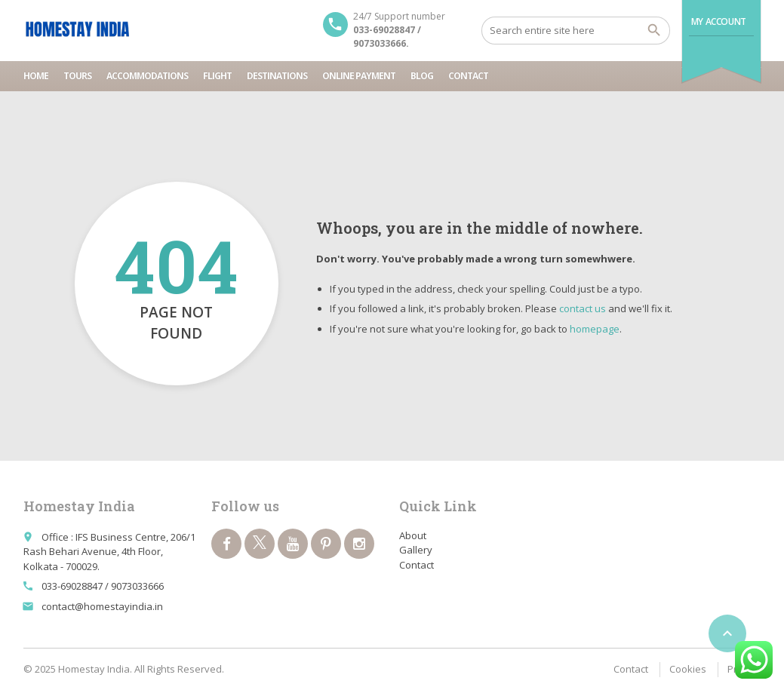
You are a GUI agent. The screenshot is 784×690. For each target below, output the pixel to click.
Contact (468, 76)
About (413, 535)
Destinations (277, 76)
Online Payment (359, 76)
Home (36, 76)
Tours (77, 76)
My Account (719, 21)
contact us (583, 308)
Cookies (688, 669)
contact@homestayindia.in (102, 606)
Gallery (416, 550)
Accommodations (147, 76)
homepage (595, 329)
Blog (422, 76)
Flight (217, 76)
